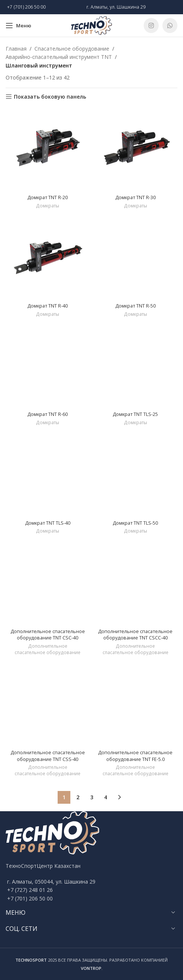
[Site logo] (92, 25)
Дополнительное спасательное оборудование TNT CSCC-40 (135, 635)
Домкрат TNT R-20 (48, 197)
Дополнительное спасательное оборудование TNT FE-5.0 (135, 756)
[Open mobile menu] (18, 26)
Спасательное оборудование (72, 49)
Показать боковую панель (50, 97)
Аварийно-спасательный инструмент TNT (59, 57)
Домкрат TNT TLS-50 (135, 523)
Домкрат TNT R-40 (48, 306)
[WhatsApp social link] (170, 26)
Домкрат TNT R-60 (48, 414)
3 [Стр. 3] (92, 797)
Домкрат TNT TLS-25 (135, 414)
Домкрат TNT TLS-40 (48, 523)
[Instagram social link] (151, 26)
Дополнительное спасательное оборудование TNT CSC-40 (48, 635)
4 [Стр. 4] (106, 797)
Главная (16, 49)
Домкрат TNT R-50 (135, 306)
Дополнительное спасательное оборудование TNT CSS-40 (48, 756)
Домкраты (48, 206)
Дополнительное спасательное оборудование (48, 649)
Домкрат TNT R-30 (135, 197)
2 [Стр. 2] (78, 797)
